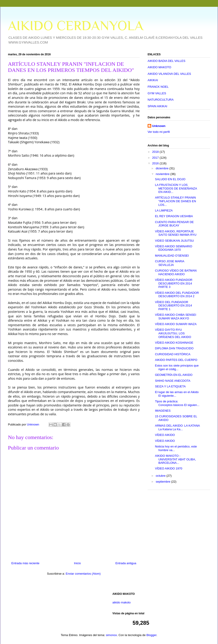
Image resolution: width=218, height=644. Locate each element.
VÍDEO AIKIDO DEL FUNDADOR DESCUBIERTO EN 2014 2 (177, 295)
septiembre (163, 482)
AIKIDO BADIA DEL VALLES (166, 61)
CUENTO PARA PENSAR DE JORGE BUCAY (174, 224)
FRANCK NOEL (158, 87)
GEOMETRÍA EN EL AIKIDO (174, 375)
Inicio (77, 563)
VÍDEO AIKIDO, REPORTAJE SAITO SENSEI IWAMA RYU (176, 233)
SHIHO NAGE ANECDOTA (173, 381)
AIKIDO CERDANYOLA (76, 26)
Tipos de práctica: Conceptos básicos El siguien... (177, 403)
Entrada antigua (126, 563)
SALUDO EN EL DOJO (170, 179)
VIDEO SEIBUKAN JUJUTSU (174, 241)
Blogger (151, 635)
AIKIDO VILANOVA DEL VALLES (169, 74)
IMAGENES (163, 411)
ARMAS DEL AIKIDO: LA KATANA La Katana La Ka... (177, 427)
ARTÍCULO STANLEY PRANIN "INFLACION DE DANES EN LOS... (175, 201)
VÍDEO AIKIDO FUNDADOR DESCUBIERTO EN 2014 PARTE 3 (174, 283)
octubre (161, 476)
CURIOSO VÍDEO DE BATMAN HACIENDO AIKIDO (176, 272)
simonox (111, 635)
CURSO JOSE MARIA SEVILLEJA (170, 263)
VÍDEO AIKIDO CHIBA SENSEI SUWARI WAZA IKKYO (175, 317)
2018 (156, 152)
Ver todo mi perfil (159, 132)
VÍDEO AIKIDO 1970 (168, 468)
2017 (156, 158)
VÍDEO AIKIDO (165, 435)
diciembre (163, 168)
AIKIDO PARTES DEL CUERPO (176, 360)
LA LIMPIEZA (164, 210)
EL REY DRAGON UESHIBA (174, 216)
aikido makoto (121, 602)
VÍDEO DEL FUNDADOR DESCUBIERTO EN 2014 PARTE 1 (173, 306)
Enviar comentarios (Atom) (83, 574)
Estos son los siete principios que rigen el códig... (177, 367)
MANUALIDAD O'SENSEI (172, 256)
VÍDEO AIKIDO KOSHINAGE (174, 343)
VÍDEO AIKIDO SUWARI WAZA (176, 324)
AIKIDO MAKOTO (159, 67)
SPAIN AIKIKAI (157, 106)
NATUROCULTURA (161, 100)
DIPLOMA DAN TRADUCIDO (174, 348)
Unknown (159, 126)
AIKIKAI (153, 80)
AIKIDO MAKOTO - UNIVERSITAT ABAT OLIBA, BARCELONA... (175, 459)
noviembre (163, 174)
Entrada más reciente (25, 563)
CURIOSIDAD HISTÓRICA (173, 354)
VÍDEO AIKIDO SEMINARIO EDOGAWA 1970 (173, 248)
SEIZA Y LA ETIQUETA (170, 386)
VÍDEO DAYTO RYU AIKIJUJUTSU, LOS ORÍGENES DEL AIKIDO (173, 333)
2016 (156, 163)
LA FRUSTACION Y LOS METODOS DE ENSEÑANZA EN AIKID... (176, 188)
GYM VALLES (157, 93)
